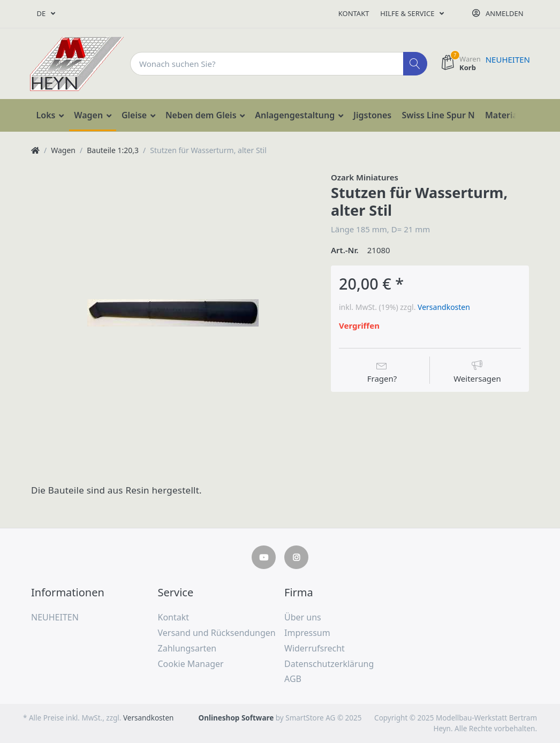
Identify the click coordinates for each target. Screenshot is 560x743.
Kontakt (354, 13)
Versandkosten (444, 307)
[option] (173, 313)
